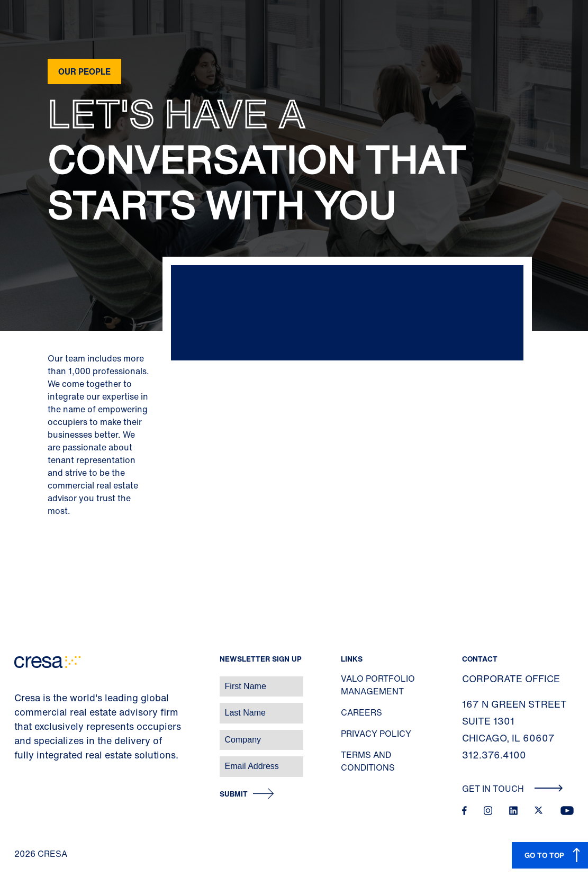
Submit (234, 794)
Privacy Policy (376, 734)
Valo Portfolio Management (378, 685)
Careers (361, 712)
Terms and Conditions (368, 761)
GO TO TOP (544, 855)
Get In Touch (513, 789)
